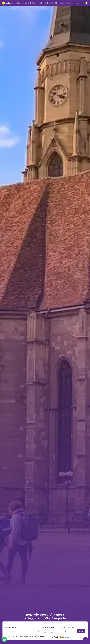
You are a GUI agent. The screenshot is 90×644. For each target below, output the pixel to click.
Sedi (19, 3)
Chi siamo (69, 3)
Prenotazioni (26, 3)
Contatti (61, 3)
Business (48, 3)
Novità (55, 3)
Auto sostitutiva (38, 3)
